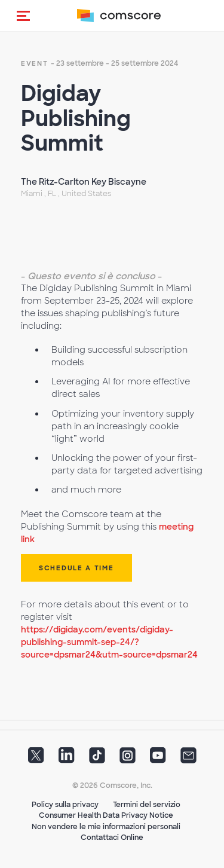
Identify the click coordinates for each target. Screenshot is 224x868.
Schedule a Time (76, 568)
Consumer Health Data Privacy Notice (106, 815)
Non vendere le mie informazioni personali (106, 827)
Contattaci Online (112, 838)
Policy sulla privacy (65, 805)
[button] (23, 16)
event (35, 63)
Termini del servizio (147, 805)
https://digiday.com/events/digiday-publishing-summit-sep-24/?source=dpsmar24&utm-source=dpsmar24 (109, 642)
